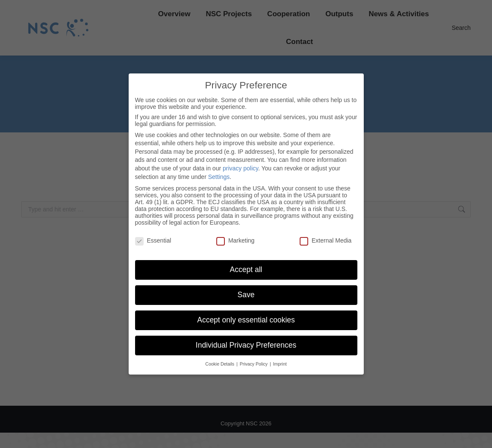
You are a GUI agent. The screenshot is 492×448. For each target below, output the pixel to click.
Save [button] (246, 295)
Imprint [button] (280, 364)
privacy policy (240, 168)
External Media (326, 240)
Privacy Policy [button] (254, 364)
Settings (219, 177)
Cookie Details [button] (220, 364)
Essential (153, 240)
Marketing (235, 240)
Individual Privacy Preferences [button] (246, 345)
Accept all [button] (246, 269)
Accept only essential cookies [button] (246, 320)
